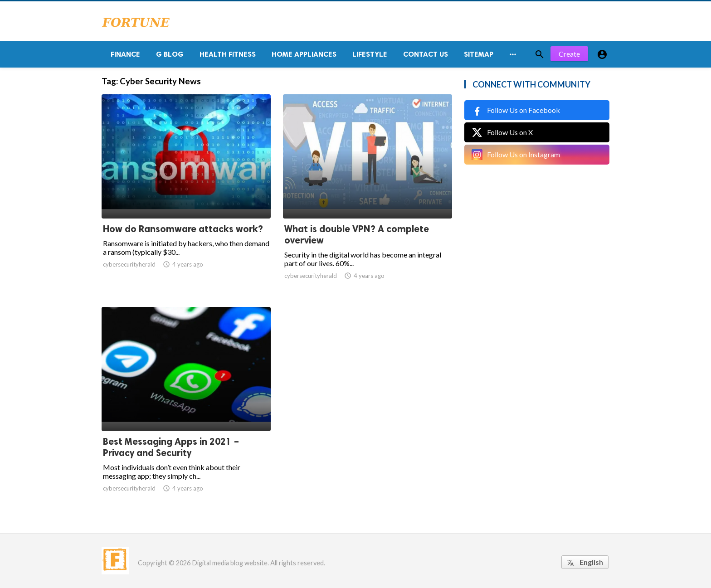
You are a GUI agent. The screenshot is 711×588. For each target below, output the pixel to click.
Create (569, 54)
